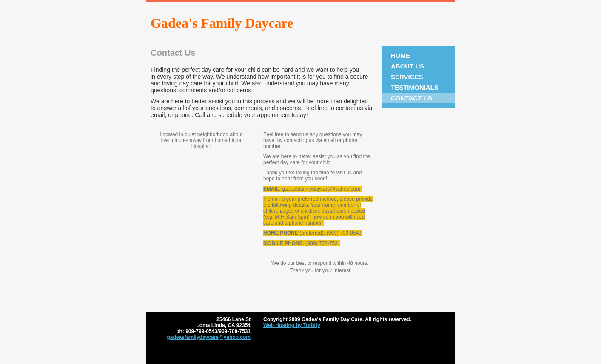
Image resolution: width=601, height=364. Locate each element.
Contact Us (412, 98)
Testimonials (415, 87)
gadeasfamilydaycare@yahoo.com (209, 337)
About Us (407, 66)
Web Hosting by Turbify (292, 325)
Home (400, 55)
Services (407, 77)
